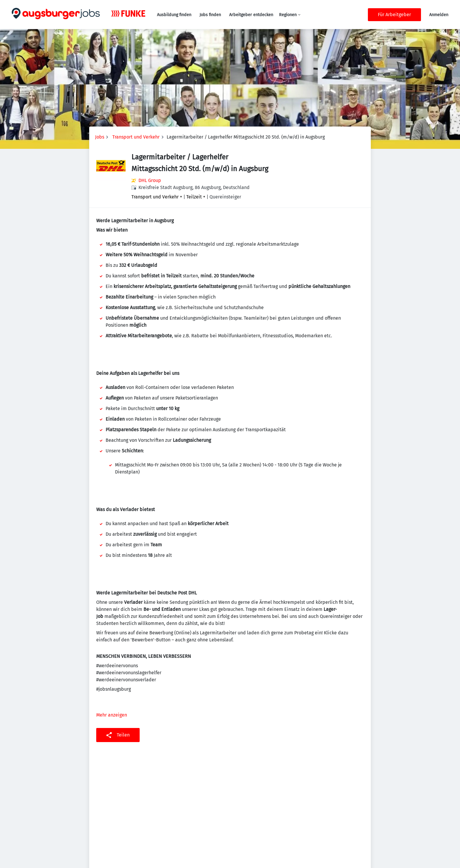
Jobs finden (210, 15)
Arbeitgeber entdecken (251, 15)
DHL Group (150, 180)
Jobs (100, 137)
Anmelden (439, 15)
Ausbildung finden (174, 15)
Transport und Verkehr (136, 137)
